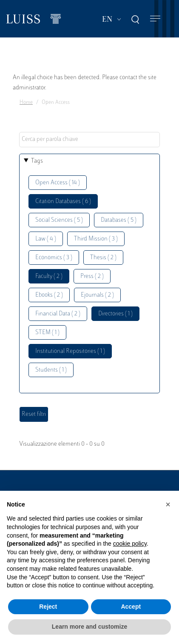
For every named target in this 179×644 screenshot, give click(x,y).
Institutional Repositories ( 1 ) (70, 351)
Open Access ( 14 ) (58, 183)
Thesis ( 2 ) (103, 258)
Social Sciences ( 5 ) (59, 220)
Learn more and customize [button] (89, 627)
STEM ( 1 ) (47, 333)
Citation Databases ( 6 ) (63, 202)
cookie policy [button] (130, 544)
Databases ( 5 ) (119, 220)
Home (26, 103)
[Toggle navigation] (155, 19)
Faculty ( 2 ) (49, 276)
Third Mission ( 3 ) (96, 239)
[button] (168, 504)
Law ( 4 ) (46, 239)
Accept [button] (131, 607)
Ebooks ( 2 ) (49, 295)
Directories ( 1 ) (115, 314)
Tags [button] (37, 161)
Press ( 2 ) (92, 276)
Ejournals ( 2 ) (97, 295)
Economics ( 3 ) (54, 258)
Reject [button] (48, 607)
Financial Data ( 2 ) (58, 314)
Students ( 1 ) (51, 370)
